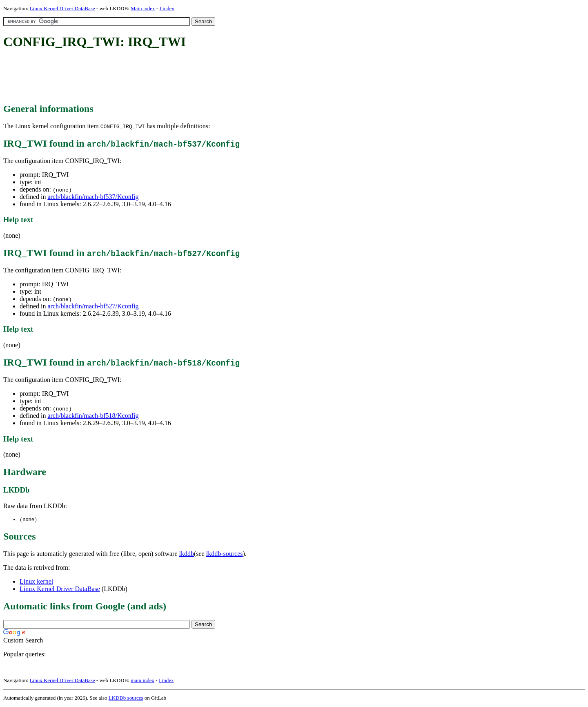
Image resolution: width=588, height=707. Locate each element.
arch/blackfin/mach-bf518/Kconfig (93, 416)
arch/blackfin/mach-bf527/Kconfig (93, 306)
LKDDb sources (126, 698)
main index (143, 681)
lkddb (187, 554)
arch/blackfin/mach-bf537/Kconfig (93, 197)
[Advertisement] (152, 77)
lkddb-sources (225, 554)
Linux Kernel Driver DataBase (62, 8)
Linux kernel (36, 582)
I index (167, 8)
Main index (143, 8)
